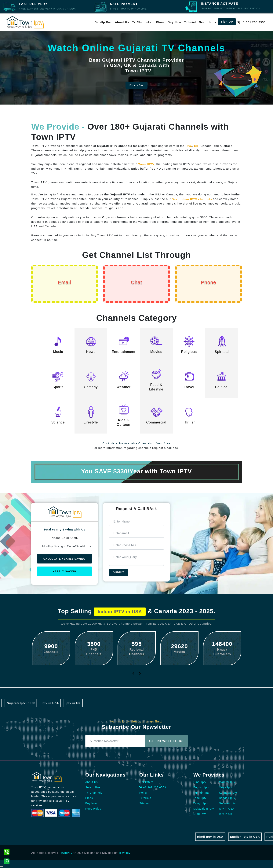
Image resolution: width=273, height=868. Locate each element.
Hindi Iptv (200, 782)
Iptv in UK (68, 703)
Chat (137, 282)
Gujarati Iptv (227, 803)
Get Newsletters (166, 741)
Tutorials (145, 798)
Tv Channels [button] (142, 22)
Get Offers (146, 782)
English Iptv (201, 787)
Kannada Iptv (228, 793)
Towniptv (124, 853)
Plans (160, 22)
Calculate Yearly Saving (64, 559)
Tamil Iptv (200, 798)
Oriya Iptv (226, 787)
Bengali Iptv (227, 798)
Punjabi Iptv (201, 793)
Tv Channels (94, 793)
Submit (119, 572)
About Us (122, 22)
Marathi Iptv (227, 782)
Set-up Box (103, 22)
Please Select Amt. (64, 538)
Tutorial (190, 22)
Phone (209, 282)
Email (64, 282)
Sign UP (227, 22)
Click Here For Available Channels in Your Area (136, 443)
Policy (143, 793)
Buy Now (174, 22)
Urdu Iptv (200, 814)
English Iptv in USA (250, 837)
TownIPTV (66, 853)
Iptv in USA (46, 703)
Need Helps (208, 22)
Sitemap (145, 803)
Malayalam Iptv (204, 809)
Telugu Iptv (201, 803)
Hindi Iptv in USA (215, 837)
